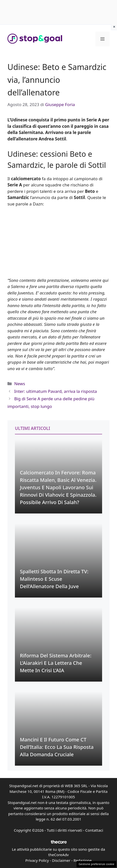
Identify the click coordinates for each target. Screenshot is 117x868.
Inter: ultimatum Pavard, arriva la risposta (56, 391)
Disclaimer (61, 860)
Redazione (83, 860)
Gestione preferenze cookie (96, 864)
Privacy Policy (37, 860)
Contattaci (94, 830)
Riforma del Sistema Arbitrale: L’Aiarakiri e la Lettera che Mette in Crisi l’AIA (56, 663)
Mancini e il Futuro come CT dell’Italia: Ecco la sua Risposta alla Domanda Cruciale (57, 747)
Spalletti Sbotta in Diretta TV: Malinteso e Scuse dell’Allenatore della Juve (54, 579)
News (20, 384)
